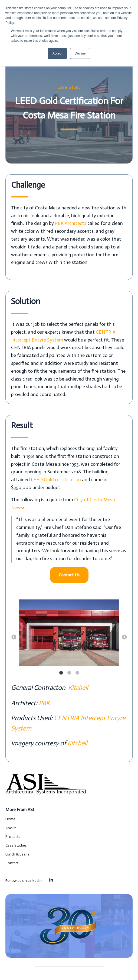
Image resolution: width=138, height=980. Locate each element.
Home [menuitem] (10, 819)
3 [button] (77, 673)
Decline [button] (80, 53)
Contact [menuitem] (12, 863)
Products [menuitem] (13, 837)
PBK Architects (71, 223)
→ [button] (124, 637)
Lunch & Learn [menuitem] (17, 854)
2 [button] (69, 673)
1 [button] (61, 673)
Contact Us (69, 575)
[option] (69, 634)
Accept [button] (57, 53)
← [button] (14, 637)
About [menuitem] (11, 828)
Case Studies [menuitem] (16, 845)
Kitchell (77, 687)
